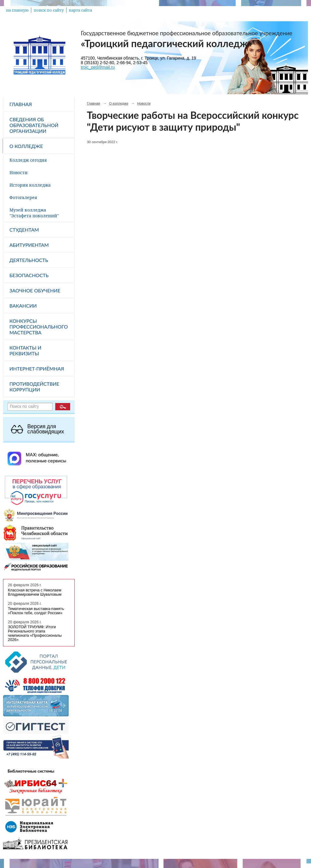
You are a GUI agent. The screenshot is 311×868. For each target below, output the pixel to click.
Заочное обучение (35, 290)
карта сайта (80, 10)
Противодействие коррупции (34, 387)
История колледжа (30, 185)
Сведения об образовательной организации (34, 125)
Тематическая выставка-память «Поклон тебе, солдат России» (36, 611)
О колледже (26, 146)
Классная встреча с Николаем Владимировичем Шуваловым (35, 592)
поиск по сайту (49, 10)
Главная (21, 104)
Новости (19, 172)
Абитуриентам (29, 245)
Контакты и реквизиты (25, 350)
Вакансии (23, 306)
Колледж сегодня (28, 160)
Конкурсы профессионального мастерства (39, 327)
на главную (17, 10)
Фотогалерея (23, 197)
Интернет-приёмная (37, 369)
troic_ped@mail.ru (98, 67)
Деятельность (29, 260)
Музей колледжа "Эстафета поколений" (34, 213)
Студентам (24, 230)
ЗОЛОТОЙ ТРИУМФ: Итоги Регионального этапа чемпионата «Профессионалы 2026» (35, 633)
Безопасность (29, 275)
